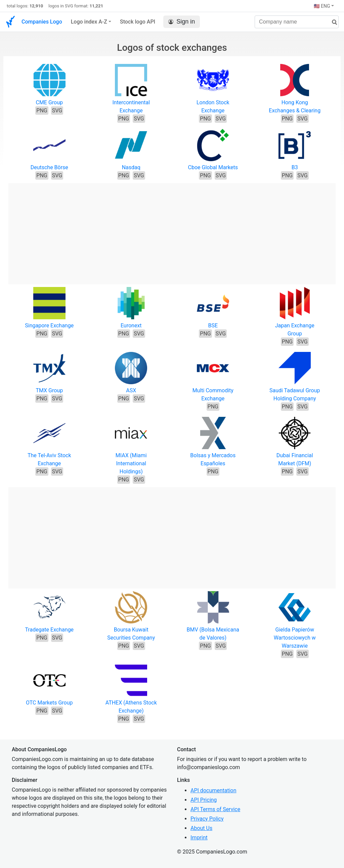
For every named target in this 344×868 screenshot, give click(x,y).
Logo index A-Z (89, 22)
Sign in (182, 22)
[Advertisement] (172, 230)
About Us (201, 828)
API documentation (213, 790)
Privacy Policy (207, 819)
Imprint (199, 838)
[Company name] (297, 22)
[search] (332, 22)
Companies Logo (42, 22)
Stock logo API (138, 22)
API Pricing (204, 800)
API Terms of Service (215, 809)
